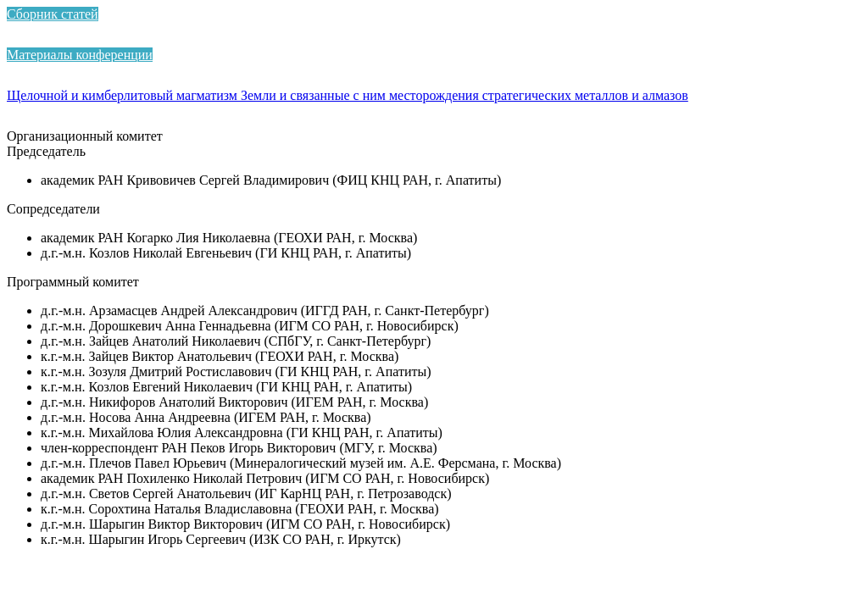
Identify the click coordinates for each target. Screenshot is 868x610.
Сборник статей (53, 14)
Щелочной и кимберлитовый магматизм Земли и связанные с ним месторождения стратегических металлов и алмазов (348, 95)
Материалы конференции (80, 55)
